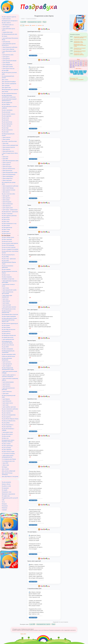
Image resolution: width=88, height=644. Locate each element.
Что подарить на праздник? (77, 79)
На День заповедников (7, 349)
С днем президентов (7, 364)
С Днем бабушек (6, 301)
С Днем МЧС (5, 463)
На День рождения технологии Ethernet (9, 272)
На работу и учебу (6, 486)
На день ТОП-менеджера (8, 245)
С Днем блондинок (7, 202)
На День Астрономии (7, 214)
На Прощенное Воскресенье (9, 335)
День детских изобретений (8, 471)
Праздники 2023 (74, 78)
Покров (44, 22)
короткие (41, 25)
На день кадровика (6, 116)
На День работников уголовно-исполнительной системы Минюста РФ (9, 320)
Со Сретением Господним (8, 454)
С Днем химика (6, 200)
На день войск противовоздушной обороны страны (9, 262)
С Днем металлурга (7, 167)
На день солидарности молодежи (10, 249)
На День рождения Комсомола (9, 93)
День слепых (5, 80)
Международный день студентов (10, 89)
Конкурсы (4, 504)
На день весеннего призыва (9, 247)
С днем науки (5, 393)
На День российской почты (9, 421)
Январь (77, 73)
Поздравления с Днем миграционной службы (78, 42)
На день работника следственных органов (10, 252)
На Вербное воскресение (8, 279)
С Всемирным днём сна (8, 25)
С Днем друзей (6, 196)
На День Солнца (6, 229)
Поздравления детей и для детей (10, 498)
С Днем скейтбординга (8, 176)
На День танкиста (6, 23)
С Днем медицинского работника (10, 186)
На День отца (5, 438)
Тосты (3, 502)
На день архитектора (7, 122)
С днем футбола (6, 59)
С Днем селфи (5, 465)
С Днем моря (5, 143)
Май (79, 74)
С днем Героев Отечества (8, 69)
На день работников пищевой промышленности (9, 100)
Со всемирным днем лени (8, 461)
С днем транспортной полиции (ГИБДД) (9, 372)
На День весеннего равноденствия (7, 312)
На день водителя (6, 417)
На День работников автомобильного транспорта (9, 96)
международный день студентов (34, 22)
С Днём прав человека (7, 67)
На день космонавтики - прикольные (8, 267)
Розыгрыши (5, 506)
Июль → (80, 68)
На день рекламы (6, 112)
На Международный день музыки (8, 135)
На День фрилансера (7, 227)
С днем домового (6, 386)
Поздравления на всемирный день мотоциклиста (80, 51)
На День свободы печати (8, 237)
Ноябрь (85, 71)
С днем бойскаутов (7, 401)
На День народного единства (9, 17)
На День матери (6, 225)
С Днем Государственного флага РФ (10, 154)
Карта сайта (23, 634)
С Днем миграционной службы (10, 172)
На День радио (6, 231)
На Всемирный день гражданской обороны (7, 342)
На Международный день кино (9, 34)
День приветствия (6, 87)
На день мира (5, 128)
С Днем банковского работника (10, 47)
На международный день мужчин (8, 77)
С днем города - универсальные (10, 210)
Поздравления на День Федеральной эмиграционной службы (80, 45)
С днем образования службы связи (9, 52)
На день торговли (6, 413)
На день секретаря (6, 126)
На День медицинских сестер (9, 223)
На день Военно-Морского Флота (10, 419)
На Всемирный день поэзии (9, 309)
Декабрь (72, 73)
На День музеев (6, 220)
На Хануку (5, 36)
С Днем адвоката (6, 198)
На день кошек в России (8, 345)
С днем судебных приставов (9, 407)
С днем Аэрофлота (6, 366)
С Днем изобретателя (7, 178)
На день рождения (6, 482)
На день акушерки (6, 448)
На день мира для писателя (9, 329)
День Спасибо (5, 469)
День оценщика (6, 86)
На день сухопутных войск (8, 194)
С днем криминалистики (8, 339)
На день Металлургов (7, 434)
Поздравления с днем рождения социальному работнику (80, 37)
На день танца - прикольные (9, 259)
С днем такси (5, 299)
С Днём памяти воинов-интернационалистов (8, 456)
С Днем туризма (6, 139)
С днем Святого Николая (8, 49)
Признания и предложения (8, 494)
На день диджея (6, 325)
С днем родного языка (7, 432)
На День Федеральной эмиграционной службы (8, 369)
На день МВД (5, 257)
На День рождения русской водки (9, 396)
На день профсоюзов (7, 103)
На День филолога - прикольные (10, 212)
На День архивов (6, 327)
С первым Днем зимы (7, 32)
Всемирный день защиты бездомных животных (8, 441)
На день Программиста (8, 425)
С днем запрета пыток (7, 403)
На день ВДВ (5, 70)
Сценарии (4, 510)
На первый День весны (8, 337)
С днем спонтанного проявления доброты (10, 379)
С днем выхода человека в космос (8, 285)
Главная (23, 18)
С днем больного (6, 384)
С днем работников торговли (9, 307)
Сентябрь (76, 71)
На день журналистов (7, 130)
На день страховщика (7, 110)
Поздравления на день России (80, 40)
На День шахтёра (6, 436)
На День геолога (6, 275)
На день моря (5, 132)
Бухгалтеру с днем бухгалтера (9, 141)
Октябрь (81, 71)
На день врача (5, 120)
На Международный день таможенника (8, 352)
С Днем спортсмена (7, 180)
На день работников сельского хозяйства (9, 107)
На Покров (5, 467)
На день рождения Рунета (8, 255)
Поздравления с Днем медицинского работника (79, 54)
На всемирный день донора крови (9, 183)
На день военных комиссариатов (10, 243)
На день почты (5, 118)
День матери (5, 91)
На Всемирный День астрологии (10, 314)
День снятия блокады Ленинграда (7, 474)
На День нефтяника (7, 450)
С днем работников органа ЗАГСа (8, 29)
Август (72, 71)
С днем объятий (6, 63)
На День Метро (6, 218)
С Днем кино (5, 157)
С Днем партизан (6, 165)
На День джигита (6, 333)
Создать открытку (33, 56)
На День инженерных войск (9, 354)
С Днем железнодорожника (9, 174)
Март (85, 73)
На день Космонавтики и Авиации (8, 429)
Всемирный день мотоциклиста (10, 21)
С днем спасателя (6, 362)
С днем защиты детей (7, 208)
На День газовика (6, 444)
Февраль (81, 73)
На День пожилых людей (8, 452)
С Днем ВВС (5, 159)
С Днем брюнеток (6, 206)
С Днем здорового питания (9, 190)
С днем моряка (6, 303)
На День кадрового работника (9, 216)
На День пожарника (7, 277)
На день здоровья (6, 269)
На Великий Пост (6, 331)
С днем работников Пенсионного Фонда (10, 39)
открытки (28, 25)
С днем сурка (5, 405)
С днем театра (5, 288)
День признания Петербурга (9, 82)
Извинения (5, 508)
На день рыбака (6, 423)
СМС (3, 500)
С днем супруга (6, 27)
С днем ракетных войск (8, 55)
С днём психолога (6, 19)
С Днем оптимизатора (7, 204)
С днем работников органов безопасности (9, 44)
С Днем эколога (6, 192)
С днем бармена (6, 399)
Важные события (6, 484)
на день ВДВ (23, 22)
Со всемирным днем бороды (9, 459)
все (22, 25)
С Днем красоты (6, 149)
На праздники (5, 488)
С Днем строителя (6, 163)
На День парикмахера (7, 446)
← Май (76, 68)
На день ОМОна (6, 104)
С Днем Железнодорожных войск (10, 161)
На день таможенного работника (10, 409)
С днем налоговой (6, 305)
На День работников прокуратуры (7, 359)
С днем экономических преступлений (8, 293)
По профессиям (6, 496)
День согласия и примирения (9, 84)
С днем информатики (7, 65)
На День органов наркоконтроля (10, 323)
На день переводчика (7, 124)
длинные (34, 25)
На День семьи (6, 221)
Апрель (75, 74)
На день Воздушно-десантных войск (9, 73)
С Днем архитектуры (7, 171)
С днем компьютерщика (8, 382)
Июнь (78, 59)
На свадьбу (5, 490)
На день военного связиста (8, 114)
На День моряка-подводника (9, 316)
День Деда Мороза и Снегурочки (10, 476)
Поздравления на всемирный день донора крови (80, 49)
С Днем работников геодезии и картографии (9, 282)
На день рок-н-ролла (7, 241)
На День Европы (6, 235)
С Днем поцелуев (6, 137)
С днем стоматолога (7, 391)
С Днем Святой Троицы (8, 188)
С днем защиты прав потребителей (7, 296)
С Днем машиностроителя (8, 147)
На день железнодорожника (9, 415)
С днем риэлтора (6, 42)
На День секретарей (7, 239)
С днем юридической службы (9, 290)
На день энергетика (7, 427)
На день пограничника (7, 411)
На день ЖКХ (5, 347)
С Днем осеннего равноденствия (10, 145)
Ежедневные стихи (7, 492)
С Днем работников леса (8, 151)
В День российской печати (8, 356)
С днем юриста (6, 57)
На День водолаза (6, 233)
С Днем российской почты (8, 169)
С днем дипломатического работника (8, 389)
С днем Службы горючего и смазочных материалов (9, 376)
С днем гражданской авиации (9, 61)
